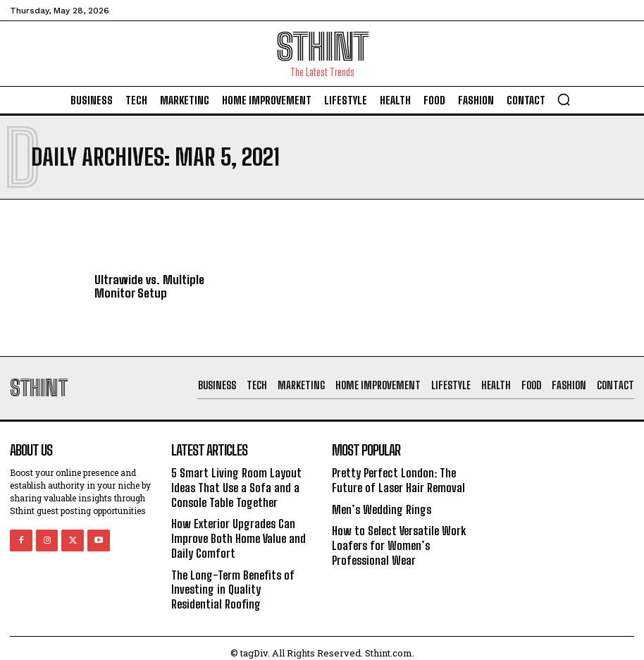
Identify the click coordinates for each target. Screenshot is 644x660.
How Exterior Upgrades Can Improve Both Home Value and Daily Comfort (237, 533)
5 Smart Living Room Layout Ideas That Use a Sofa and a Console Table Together (235, 486)
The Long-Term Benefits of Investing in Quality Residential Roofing (242, 581)
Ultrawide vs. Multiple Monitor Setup (146, 287)
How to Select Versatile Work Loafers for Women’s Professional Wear (396, 540)
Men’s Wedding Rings (380, 507)
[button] (564, 99)
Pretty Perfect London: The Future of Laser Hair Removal (396, 479)
